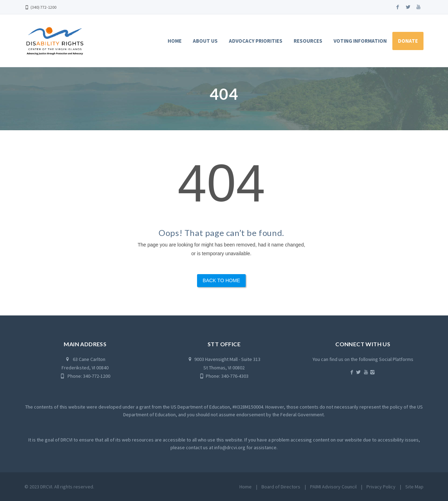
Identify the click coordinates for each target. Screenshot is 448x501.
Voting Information (360, 41)
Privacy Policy (381, 487)
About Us (205, 41)
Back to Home (221, 280)
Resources (308, 41)
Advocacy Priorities (256, 41)
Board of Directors (281, 487)
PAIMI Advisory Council (333, 487)
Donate (408, 41)
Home (175, 41)
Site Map (414, 487)
